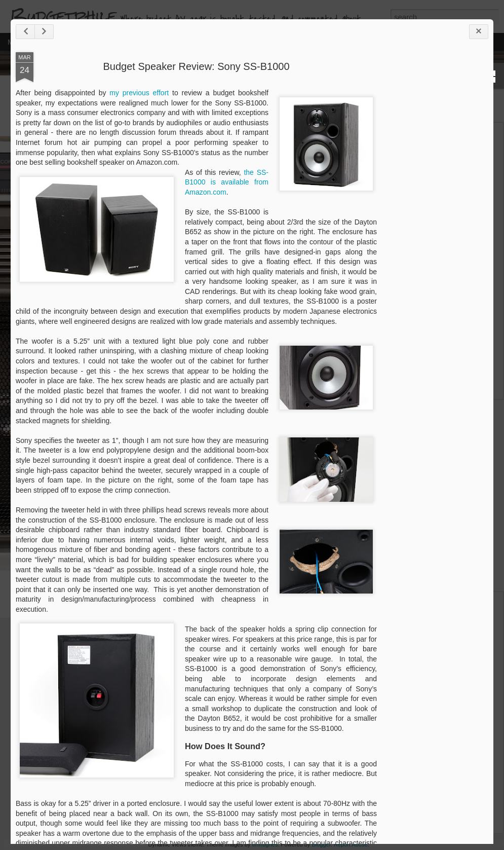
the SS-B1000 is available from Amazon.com (248, 231)
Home (70, 42)
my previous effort (175, 122)
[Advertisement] (443, 241)
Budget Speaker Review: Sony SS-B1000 (218, 95)
